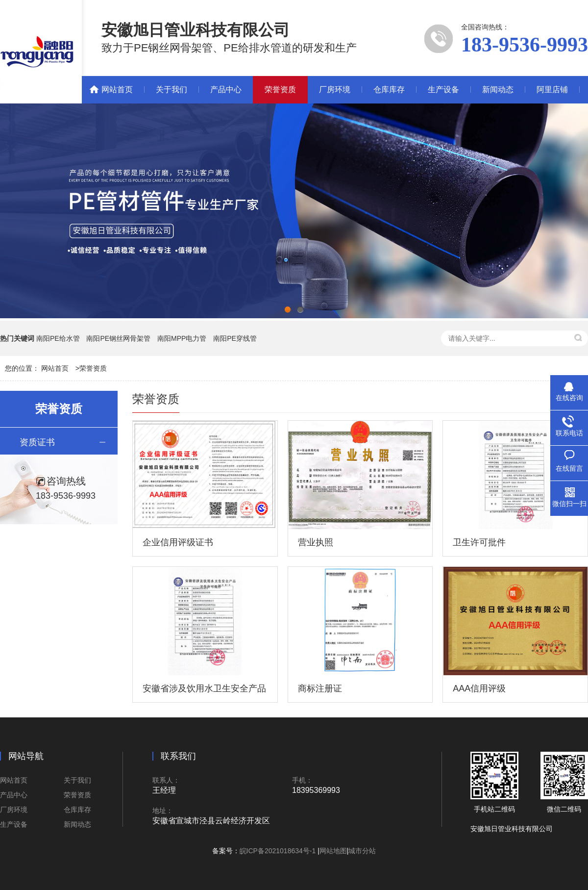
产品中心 (226, 89)
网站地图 (333, 851)
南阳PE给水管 (58, 338)
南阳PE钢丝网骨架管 (118, 338)
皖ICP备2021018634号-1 (279, 851)
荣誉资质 (280, 89)
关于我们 (171, 89)
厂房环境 (335, 89)
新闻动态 (498, 89)
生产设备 (443, 89)
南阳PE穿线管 (235, 338)
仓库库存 (389, 89)
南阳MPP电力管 (182, 338)
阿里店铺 (552, 89)
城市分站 (362, 851)
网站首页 (117, 89)
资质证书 (37, 442)
